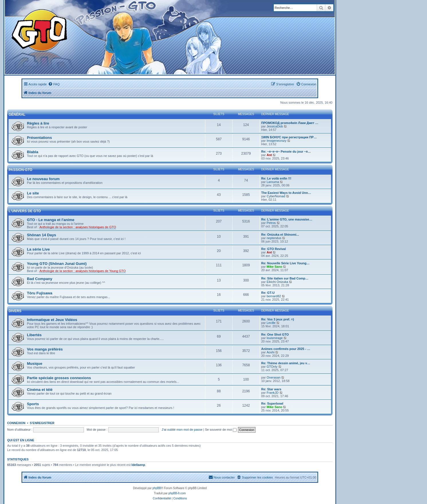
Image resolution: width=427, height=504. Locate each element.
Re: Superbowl (272, 403)
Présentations (39, 138)
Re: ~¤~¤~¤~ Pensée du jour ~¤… (286, 151)
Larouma (273, 182)
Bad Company (40, 279)
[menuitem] (54, 84)
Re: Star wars (271, 389)
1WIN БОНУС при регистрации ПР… (289, 137)
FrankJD (273, 393)
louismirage (275, 338)
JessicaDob (275, 126)
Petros (271, 223)
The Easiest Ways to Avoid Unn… (286, 193)
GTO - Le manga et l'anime (51, 220)
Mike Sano (274, 267)
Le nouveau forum (43, 179)
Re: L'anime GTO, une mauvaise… (287, 219)
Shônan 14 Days (42, 235)
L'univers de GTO (25, 211)
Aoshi (271, 352)
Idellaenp (138, 465)
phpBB (157, 488)
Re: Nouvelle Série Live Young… (285, 263)
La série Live (38, 249)
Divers (15, 311)
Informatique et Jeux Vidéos (52, 320)
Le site (33, 193)
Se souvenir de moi (221, 430)
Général (17, 115)
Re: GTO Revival (273, 249)
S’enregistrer (42, 423)
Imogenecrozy (277, 141)
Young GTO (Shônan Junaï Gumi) (57, 264)
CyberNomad (276, 196)
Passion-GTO (20, 170)
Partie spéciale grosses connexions (59, 378)
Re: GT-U (268, 293)
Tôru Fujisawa (40, 293)
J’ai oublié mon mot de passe (182, 430)
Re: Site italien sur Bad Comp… (285, 278)
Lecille (271, 323)
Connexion (16, 423)
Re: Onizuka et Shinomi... (280, 235)
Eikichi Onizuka (277, 282)
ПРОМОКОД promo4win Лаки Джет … (290, 123)
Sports (33, 404)
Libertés (34, 335)
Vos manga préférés (45, 349)
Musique (35, 364)
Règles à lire (38, 123)
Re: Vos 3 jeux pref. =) (278, 319)
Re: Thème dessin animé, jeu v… (286, 363)
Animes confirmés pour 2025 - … (286, 349)
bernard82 (274, 296)
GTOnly (272, 367)
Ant (269, 155)
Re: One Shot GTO (275, 334)
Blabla (33, 152)
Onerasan (273, 377)
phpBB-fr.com (177, 493)
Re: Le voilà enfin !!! (276, 178)
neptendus (274, 238)
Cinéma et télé (40, 390)
